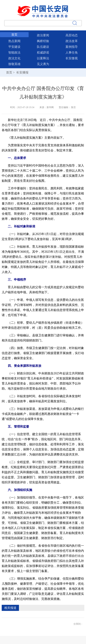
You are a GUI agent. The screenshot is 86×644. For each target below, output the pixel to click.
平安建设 (14, 47)
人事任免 (72, 53)
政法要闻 (43, 35)
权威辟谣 (43, 53)
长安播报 (22, 72)
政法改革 (72, 41)
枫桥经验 (43, 41)
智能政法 (14, 53)
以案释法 (43, 58)
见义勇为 (43, 64)
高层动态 (72, 35)
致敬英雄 (14, 64)
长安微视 (72, 58)
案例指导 (72, 47)
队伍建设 (43, 47)
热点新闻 (14, 41)
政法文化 (14, 58)
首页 (14, 35)
